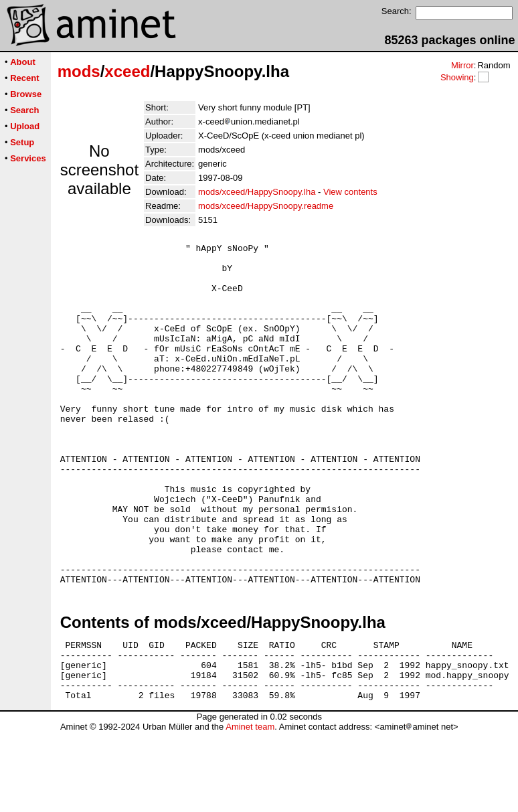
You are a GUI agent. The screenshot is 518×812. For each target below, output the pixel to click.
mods (79, 71)
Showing (457, 77)
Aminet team (250, 807)
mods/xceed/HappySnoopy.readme (266, 206)
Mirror (462, 65)
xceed (127, 71)
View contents (350, 192)
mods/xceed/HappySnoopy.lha (257, 192)
